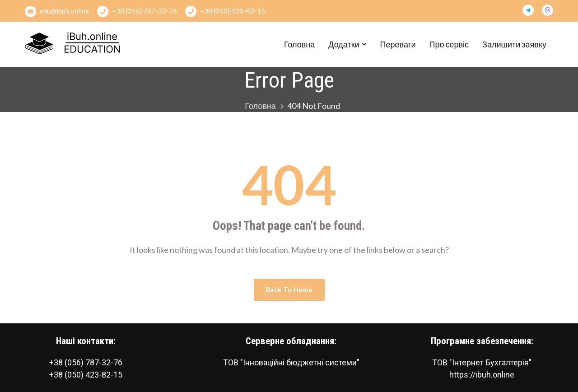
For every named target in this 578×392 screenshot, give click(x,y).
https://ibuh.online (482, 375)
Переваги (398, 44)
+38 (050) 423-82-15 (225, 12)
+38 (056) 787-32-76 (137, 12)
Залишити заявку (514, 44)
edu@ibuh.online (57, 12)
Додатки (344, 44)
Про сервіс (449, 44)
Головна (299, 44)
